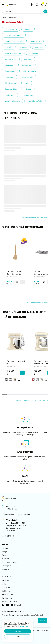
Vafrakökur (44, 630)
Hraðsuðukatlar (27, 65)
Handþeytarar (28, 95)
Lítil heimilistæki (11, 29)
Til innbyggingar (11, 83)
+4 (19, 380)
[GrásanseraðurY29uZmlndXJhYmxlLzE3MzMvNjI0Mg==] (6, 380)
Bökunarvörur (10, 71)
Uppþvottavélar (27, 77)
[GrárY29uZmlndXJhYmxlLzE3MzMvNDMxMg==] (38, 380)
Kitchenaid (13, 17)
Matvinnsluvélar (11, 59)
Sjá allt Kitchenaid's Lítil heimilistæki (35, 218)
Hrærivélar (9, 47)
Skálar (27, 83)
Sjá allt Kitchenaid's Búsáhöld (38, 303)
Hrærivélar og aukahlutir (14, 35)
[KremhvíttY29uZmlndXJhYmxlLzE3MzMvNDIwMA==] (15, 380)
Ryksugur (28, 89)
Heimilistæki (9, 77)
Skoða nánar (24, 626)
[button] (18, 631)
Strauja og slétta (11, 89)
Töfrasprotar (9, 65)
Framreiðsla (33, 53)
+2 (46, 380)
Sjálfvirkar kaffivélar (30, 71)
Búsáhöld (28, 29)
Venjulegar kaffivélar (12, 101)
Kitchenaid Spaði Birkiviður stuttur (14, 273)
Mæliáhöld (28, 59)
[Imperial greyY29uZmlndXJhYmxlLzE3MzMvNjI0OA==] (11, 380)
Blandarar (24, 47)
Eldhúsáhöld (36, 41)
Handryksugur (10, 95)
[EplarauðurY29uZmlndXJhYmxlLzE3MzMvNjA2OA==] (34, 380)
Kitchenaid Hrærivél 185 (16, 362)
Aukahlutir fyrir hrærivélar (14, 41)
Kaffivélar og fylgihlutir (13, 53)
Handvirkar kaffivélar (35, 101)
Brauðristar (39, 47)
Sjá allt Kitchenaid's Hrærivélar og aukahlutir (32, 400)
